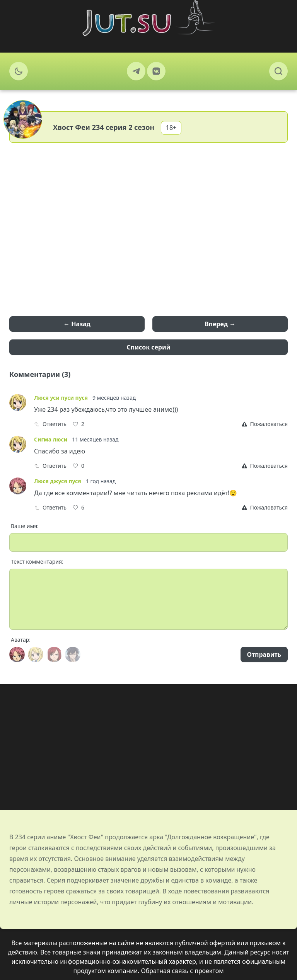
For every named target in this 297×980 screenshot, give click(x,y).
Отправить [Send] (264, 654)
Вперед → (220, 324)
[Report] (265, 424)
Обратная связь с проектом (183, 971)
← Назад (77, 324)
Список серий (149, 347)
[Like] (79, 424)
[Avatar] (17, 654)
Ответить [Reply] (50, 424)
